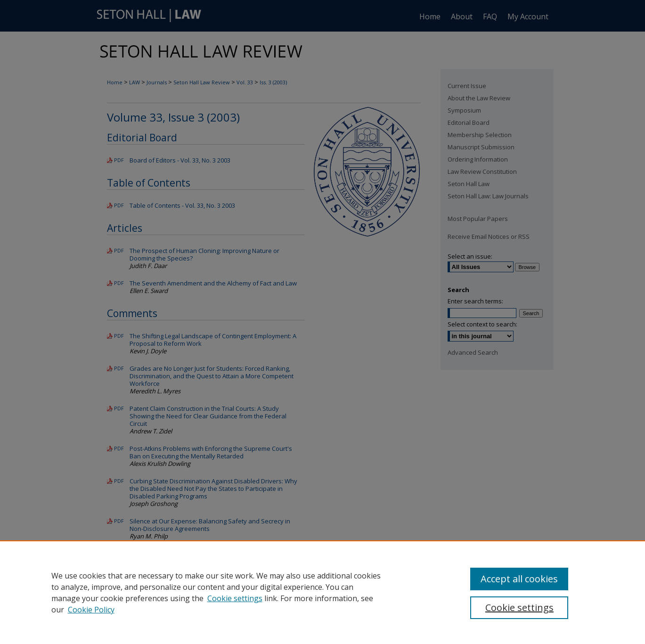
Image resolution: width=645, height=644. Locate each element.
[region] (322, 592)
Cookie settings (235, 598)
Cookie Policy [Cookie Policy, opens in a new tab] (91, 610)
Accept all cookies (519, 579)
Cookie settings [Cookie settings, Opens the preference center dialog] (519, 607)
